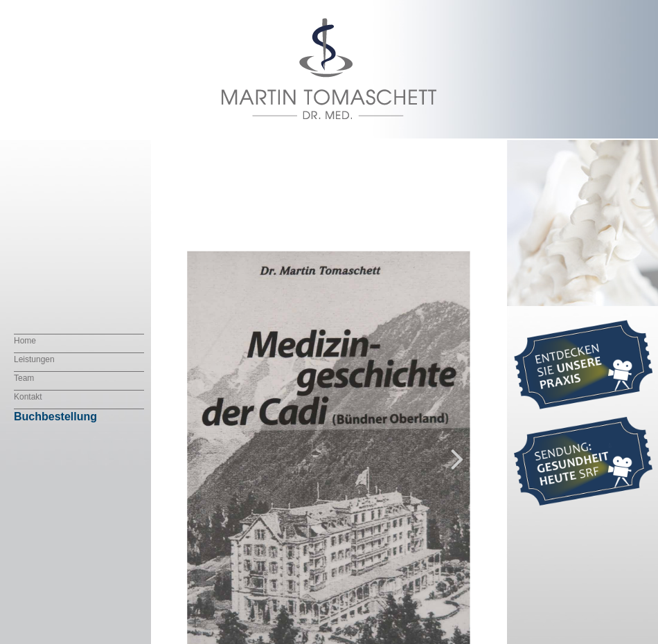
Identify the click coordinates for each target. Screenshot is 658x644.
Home (25, 341)
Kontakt (28, 397)
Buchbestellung (55, 417)
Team (24, 378)
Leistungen (34, 359)
